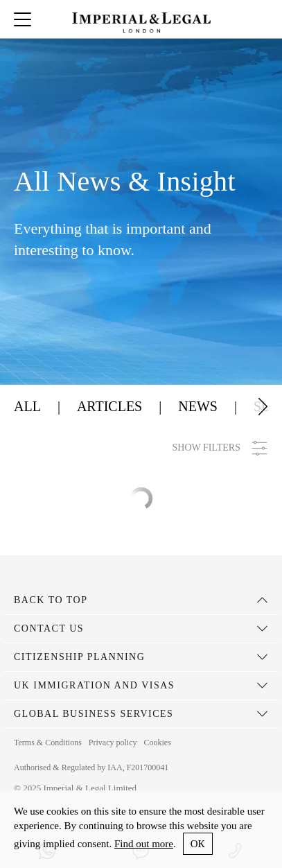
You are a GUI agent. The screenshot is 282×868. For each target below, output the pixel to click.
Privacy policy (113, 743)
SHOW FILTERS (220, 448)
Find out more (144, 844)
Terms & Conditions (48, 743)
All (27, 406)
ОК (198, 844)
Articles (109, 406)
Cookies (157, 743)
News (198, 406)
